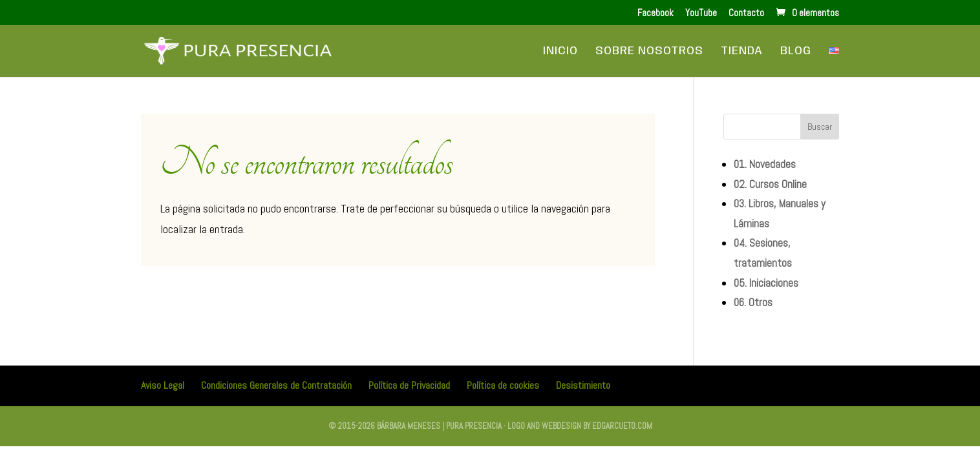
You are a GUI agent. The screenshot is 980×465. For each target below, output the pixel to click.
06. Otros (753, 302)
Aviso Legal (163, 385)
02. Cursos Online (770, 184)
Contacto (746, 13)
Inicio (560, 52)
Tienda (742, 52)
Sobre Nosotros (649, 52)
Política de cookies (503, 385)
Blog (796, 52)
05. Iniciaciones (766, 283)
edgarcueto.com (622, 426)
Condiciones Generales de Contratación (276, 385)
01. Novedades (765, 164)
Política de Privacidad (409, 385)
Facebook (655, 13)
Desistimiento (583, 385)
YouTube (701, 13)
